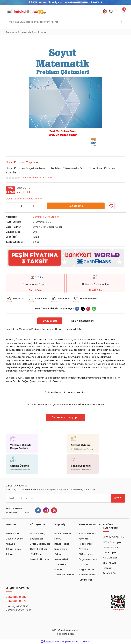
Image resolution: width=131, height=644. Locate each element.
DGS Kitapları (110, 553)
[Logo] (30, 11)
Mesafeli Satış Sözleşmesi (38, 536)
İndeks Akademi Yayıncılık (88, 536)
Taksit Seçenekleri (82, 321)
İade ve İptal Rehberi (61, 567)
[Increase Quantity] (34, 206)
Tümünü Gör (85, 580)
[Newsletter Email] (65, 498)
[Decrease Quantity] (9, 206)
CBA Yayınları (86, 554)
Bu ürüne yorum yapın (65, 417)
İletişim (10, 554)
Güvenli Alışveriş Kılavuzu (15, 541)
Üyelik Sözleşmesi (40, 544)
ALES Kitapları (110, 558)
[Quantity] (21, 206)
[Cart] (123, 11)
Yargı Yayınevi (86, 570)
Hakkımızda (12, 534)
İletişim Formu (13, 549)
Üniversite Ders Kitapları (46, 217)
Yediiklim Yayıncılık (89, 575)
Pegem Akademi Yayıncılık (88, 562)
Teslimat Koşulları (64, 575)
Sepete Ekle (76, 206)
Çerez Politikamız (40, 559)
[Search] (65, 22)
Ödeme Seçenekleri (61, 557)
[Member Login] (111, 11)
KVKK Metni (36, 554)
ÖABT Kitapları (111, 547)
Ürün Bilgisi (50, 321)
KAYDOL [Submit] (118, 498)
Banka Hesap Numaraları (62, 546)
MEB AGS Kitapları (113, 542)
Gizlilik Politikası (38, 549)
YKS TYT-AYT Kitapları (110, 565)
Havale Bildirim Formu (63, 536)
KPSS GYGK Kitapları (114, 537)
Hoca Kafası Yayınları (85, 546)
